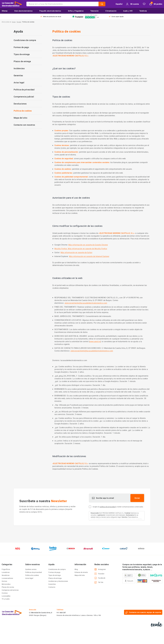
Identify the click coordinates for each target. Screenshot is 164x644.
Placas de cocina (8, 587)
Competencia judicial (24, 97)
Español (119, 4)
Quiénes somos (31, 569)
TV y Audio (6, 599)
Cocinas (5, 593)
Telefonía (143, 11)
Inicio (14, 22)
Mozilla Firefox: (61, 249)
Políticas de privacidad (34, 572)
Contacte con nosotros (24, 125)
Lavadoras (6, 572)
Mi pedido (156, 4)
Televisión (94, 11)
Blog (76, 569)
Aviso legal (19, 83)
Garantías (18, 75)
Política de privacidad (24, 90)
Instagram (100, 569)
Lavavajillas (6, 596)
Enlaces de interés (81, 572)
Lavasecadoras (7, 578)
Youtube (99, 574)
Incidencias (19, 68)
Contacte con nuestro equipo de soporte (143, 612)
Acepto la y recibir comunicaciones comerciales (118, 507)
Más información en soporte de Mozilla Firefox (87, 249)
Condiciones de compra (25, 40)
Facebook (100, 578)
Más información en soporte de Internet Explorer (89, 256)
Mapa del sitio (20, 118)
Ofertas (5, 11)
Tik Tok (99, 582)
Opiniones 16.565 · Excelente (91, 15)
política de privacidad (108, 507)
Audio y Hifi (128, 11)
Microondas (6, 584)
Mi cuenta (132, 4)
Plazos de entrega (22, 61)
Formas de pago (21, 47)
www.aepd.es (95, 341)
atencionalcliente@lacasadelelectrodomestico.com (86, 303)
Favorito (144, 4)
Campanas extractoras (10, 590)
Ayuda (19, 22)
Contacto (52, 587)
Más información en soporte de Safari (76, 252)
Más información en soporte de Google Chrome (88, 245)
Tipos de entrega (22, 54)
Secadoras (6, 575)
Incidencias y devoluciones (58, 581)
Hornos (4, 581)
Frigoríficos (6, 569)
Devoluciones (20, 104)
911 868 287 (61, 613)
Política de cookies (23, 111)
